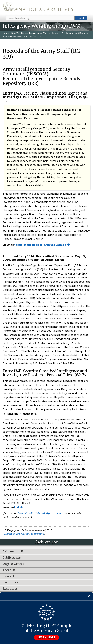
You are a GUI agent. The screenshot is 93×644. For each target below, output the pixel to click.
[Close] (89, 596)
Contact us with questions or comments (24, 534)
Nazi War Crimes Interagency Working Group (35, 33)
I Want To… (10, 576)
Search (81, 18)
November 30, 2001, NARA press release (41, 513)
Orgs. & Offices (13, 564)
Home (6, 33)
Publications (12, 558)
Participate (11, 583)
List (17, 507)
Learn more (46, 638)
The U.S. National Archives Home (38, 8)
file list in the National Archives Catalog (40, 245)
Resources (10, 589)
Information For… (15, 552)
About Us (9, 570)
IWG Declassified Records (75, 33)
